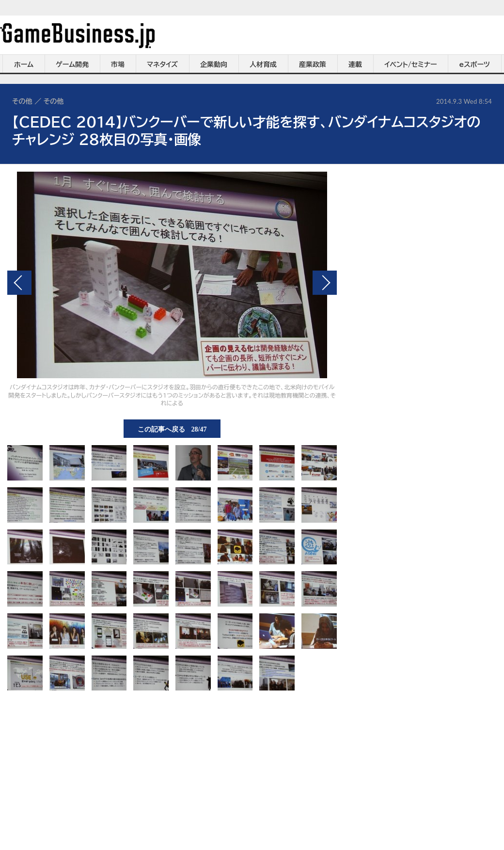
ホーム (24, 64)
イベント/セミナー (411, 64)
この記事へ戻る (172, 429)
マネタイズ (162, 64)
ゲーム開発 (72, 64)
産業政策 (313, 64)
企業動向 (214, 64)
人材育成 (263, 64)
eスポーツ (475, 64)
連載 (355, 64)
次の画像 (325, 283)
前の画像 (19, 283)
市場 (118, 64)
